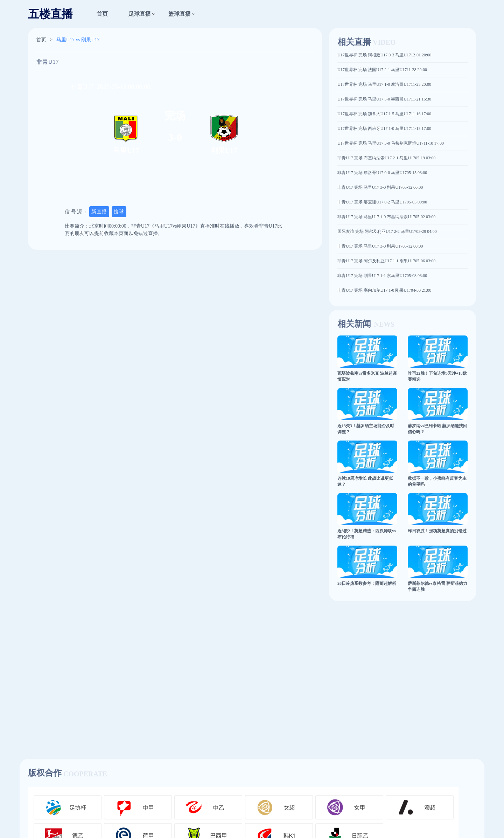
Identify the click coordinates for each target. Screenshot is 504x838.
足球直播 (140, 14)
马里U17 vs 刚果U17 (78, 40)
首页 (102, 14)
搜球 (119, 212)
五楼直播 (50, 14)
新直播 (99, 212)
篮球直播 (180, 14)
